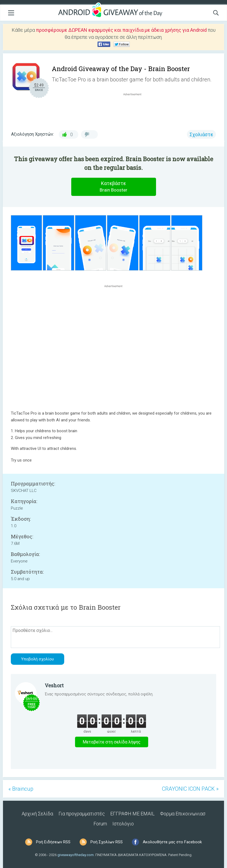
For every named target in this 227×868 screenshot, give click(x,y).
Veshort (54, 685)
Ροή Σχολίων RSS (107, 842)
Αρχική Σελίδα (37, 814)
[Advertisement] (135, 110)
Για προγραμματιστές (82, 814)
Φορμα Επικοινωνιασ (183, 814)
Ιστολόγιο (123, 824)
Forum (100, 824)
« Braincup (21, 789)
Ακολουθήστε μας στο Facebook (172, 842)
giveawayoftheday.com (76, 855)
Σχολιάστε (201, 134)
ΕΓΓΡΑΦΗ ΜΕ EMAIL (132, 814)
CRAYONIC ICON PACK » (190, 789)
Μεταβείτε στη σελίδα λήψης (112, 742)
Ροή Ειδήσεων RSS (53, 842)
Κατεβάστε (114, 187)
